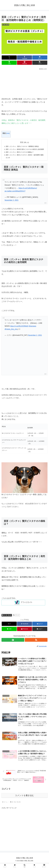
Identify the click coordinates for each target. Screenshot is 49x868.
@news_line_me (11, 333)
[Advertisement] (24, 84)
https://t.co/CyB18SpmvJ (28, 192)
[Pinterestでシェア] (24, 63)
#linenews (32, 330)
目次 (22, 142)
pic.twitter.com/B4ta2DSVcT (15, 195)
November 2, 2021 (11, 204)
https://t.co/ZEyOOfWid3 (19, 330)
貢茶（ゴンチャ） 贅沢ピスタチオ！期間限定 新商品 (23, 147)
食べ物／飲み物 (7, 619)
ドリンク (16, 619)
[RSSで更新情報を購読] (36, 643)
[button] (40, 63)
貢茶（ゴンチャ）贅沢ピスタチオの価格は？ (21, 155)
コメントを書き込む (24, 800)
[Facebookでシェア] (24, 58)
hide (8, 133)
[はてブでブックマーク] (40, 58)
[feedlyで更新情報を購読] (13, 643)
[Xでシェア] (9, 58)
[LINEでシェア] (9, 63)
